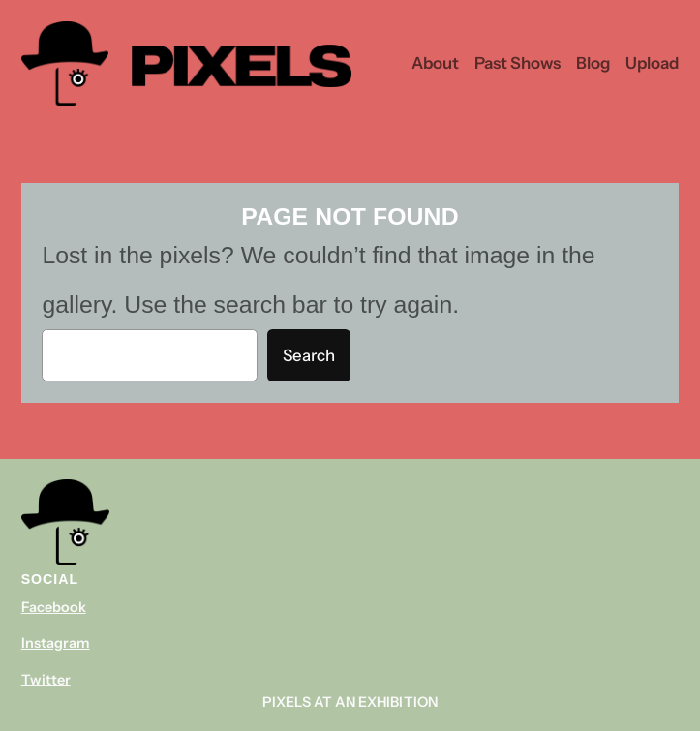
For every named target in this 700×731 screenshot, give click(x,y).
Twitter (46, 680)
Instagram (56, 643)
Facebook (54, 607)
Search (309, 355)
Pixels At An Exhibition (350, 702)
